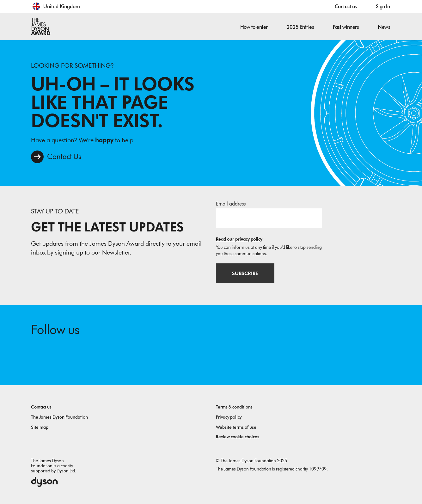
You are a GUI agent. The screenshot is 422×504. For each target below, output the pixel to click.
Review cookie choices (238, 437)
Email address (231, 204)
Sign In (383, 6)
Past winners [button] (346, 27)
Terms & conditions (234, 407)
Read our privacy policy (239, 239)
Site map (40, 427)
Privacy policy (229, 417)
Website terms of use (236, 427)
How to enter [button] (254, 27)
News (384, 27)
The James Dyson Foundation (59, 417)
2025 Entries (300, 27)
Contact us (346, 6)
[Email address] (269, 218)
